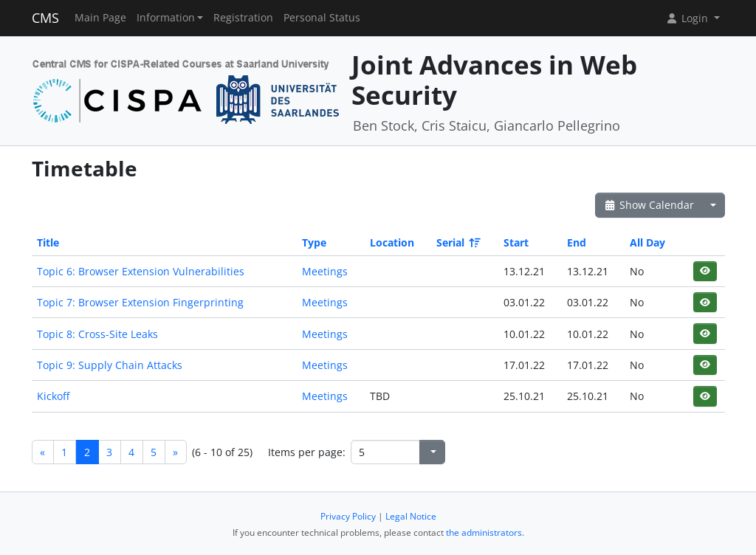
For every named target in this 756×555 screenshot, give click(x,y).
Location (392, 242)
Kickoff (53, 396)
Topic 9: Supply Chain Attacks (110, 365)
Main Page (100, 18)
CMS (45, 18)
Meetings (325, 271)
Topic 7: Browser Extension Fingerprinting (140, 302)
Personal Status (322, 18)
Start (516, 242)
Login (688, 18)
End (577, 242)
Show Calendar (649, 205)
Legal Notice (411, 516)
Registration (243, 18)
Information (166, 18)
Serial (457, 242)
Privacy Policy (348, 516)
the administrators (484, 532)
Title (48, 242)
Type (314, 242)
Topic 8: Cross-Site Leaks (97, 334)
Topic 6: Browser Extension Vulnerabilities (141, 271)
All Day (647, 242)
